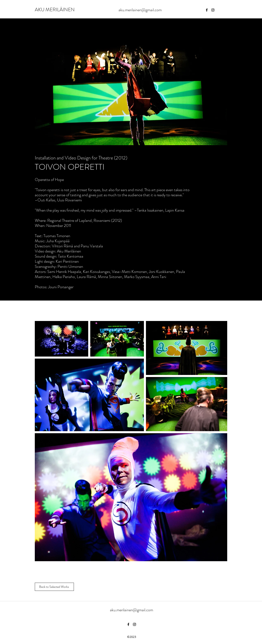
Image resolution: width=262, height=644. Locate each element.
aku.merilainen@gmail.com (140, 10)
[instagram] (213, 10)
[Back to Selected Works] (54, 587)
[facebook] (207, 10)
